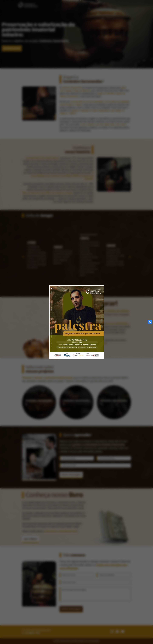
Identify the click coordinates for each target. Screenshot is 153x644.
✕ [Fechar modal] (51, 289)
